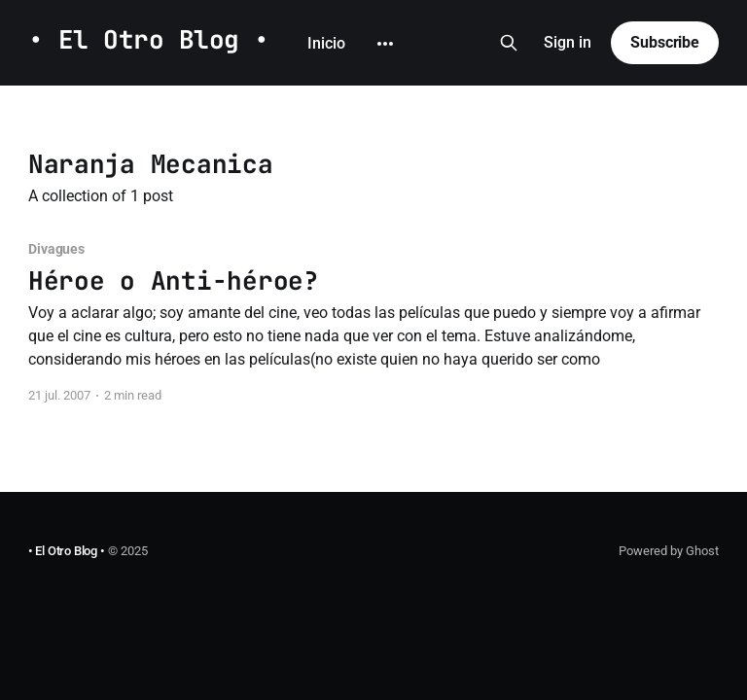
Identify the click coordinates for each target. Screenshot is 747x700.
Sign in (568, 43)
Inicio (326, 14)
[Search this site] (509, 44)
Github (399, 14)
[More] (316, 73)
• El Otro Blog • (149, 41)
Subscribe (665, 43)
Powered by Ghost (669, 551)
